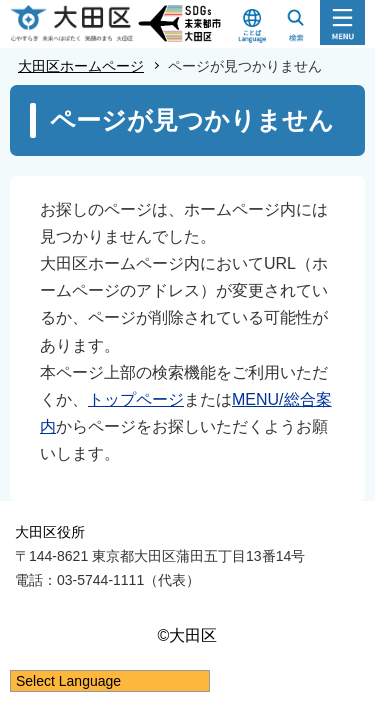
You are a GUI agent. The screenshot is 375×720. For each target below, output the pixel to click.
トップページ (136, 399)
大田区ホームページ (81, 66)
